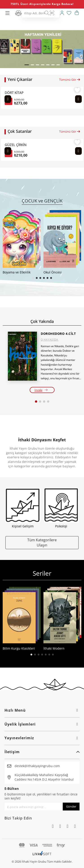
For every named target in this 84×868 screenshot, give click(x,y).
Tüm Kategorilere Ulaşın (42, 542)
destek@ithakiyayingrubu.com (37, 766)
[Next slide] (78, 99)
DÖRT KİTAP (14, 93)
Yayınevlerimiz (42, 738)
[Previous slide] (8, 99)
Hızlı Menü (42, 710)
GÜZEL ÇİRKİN (16, 145)
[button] (27, 65)
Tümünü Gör (70, 80)
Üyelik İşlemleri (42, 724)
